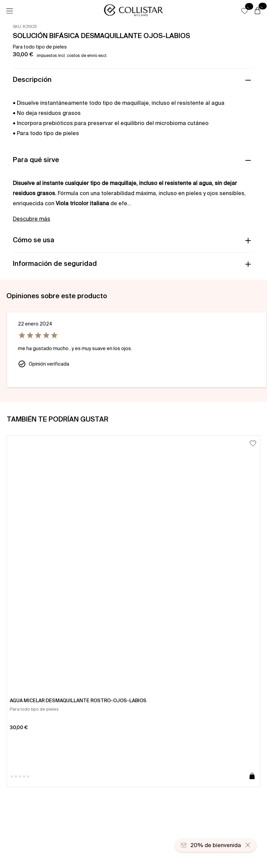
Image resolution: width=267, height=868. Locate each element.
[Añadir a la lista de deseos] (253, 443)
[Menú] (9, 11)
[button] (245, 11)
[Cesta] (258, 11)
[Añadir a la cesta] (252, 776)
